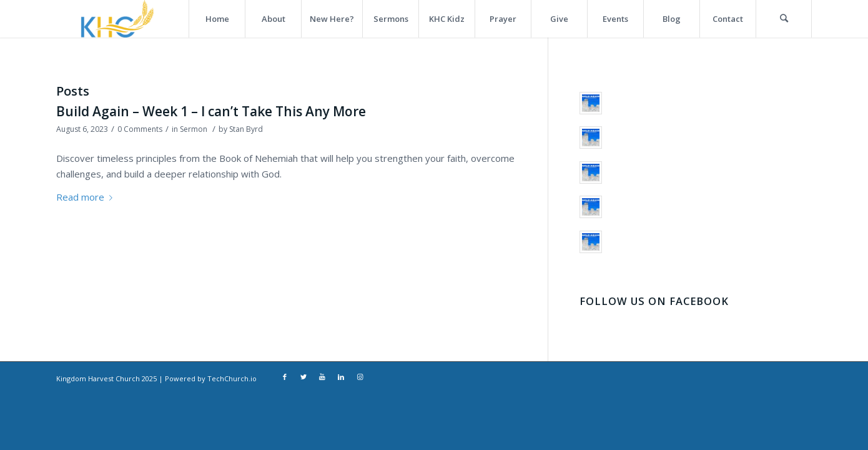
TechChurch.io (232, 378)
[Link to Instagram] (360, 377)
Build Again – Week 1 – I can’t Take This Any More (211, 111)
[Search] (784, 19)
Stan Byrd (246, 129)
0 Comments (140, 129)
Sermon (194, 129)
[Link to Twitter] (303, 377)
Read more (87, 197)
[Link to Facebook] (285, 377)
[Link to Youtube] (322, 377)
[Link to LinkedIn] (341, 377)
